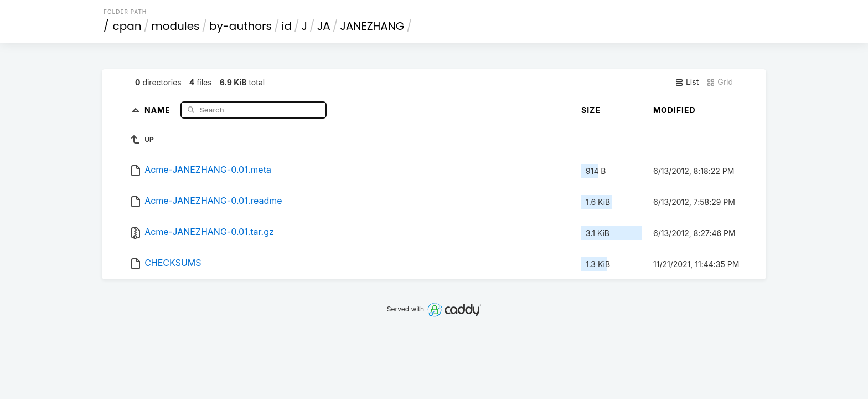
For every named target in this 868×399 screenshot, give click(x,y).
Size (591, 110)
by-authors (241, 26)
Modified (675, 110)
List (687, 82)
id (287, 26)
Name (159, 109)
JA (324, 26)
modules (175, 26)
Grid (720, 82)
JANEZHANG (372, 26)
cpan (127, 26)
